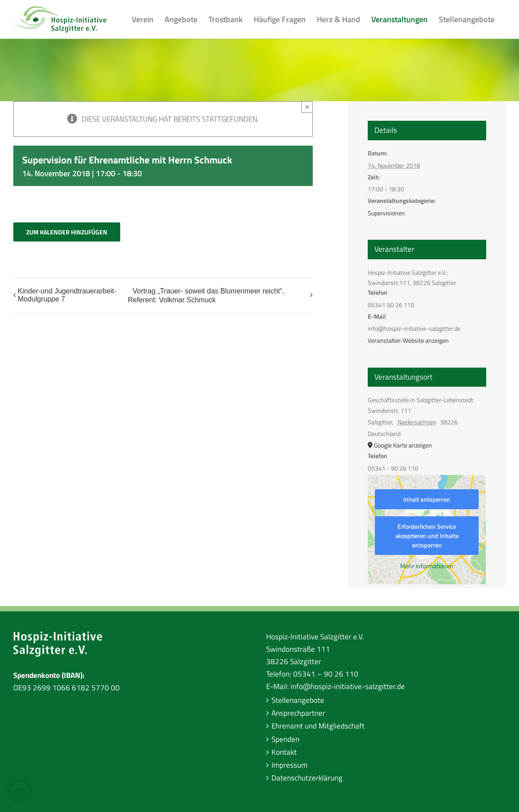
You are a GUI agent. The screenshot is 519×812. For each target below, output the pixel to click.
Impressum (289, 765)
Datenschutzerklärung (307, 778)
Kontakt (284, 752)
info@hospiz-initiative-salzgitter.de (348, 686)
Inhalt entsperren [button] (427, 499)
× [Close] (307, 107)
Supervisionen (386, 213)
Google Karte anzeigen (403, 445)
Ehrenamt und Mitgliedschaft (318, 726)
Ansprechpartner (298, 713)
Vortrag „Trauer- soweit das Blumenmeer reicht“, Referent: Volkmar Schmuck (206, 295)
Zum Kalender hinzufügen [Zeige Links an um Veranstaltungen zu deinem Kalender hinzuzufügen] (67, 232)
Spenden (285, 739)
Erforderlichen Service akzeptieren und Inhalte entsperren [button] (427, 536)
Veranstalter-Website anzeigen (408, 340)
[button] (20, 792)
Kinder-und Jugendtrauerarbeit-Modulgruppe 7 (67, 295)
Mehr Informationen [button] (427, 566)
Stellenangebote (298, 700)
